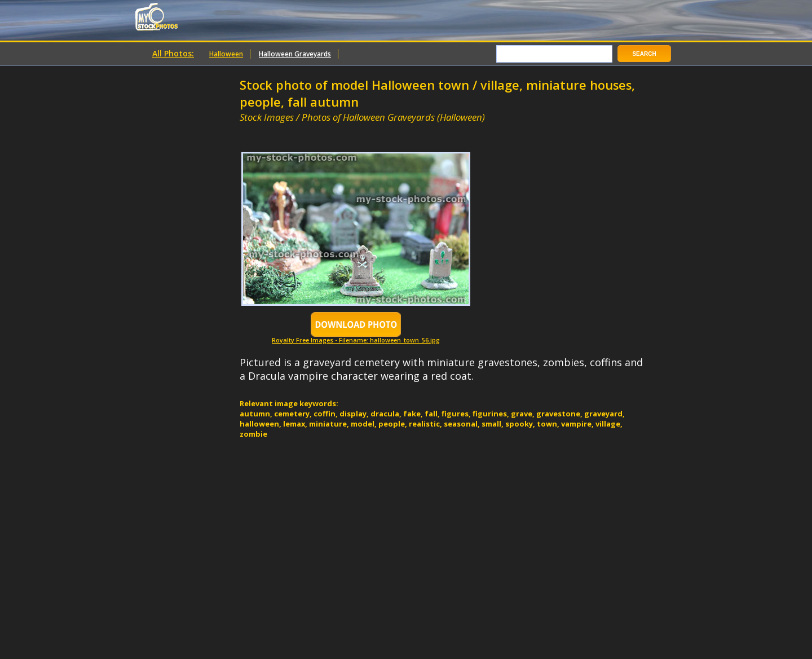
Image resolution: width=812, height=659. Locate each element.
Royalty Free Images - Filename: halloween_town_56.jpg (356, 337)
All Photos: (173, 53)
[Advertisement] (372, 128)
